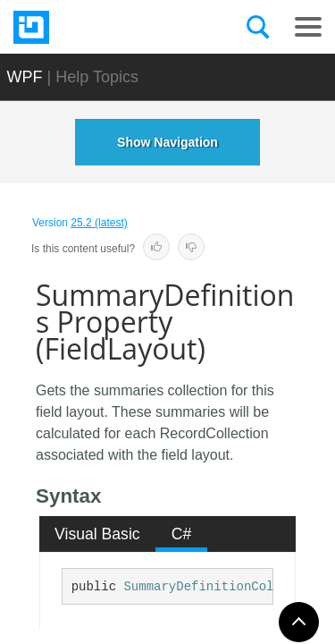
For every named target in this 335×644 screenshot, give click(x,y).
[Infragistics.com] (103, 27)
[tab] (98, 534)
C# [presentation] (182, 534)
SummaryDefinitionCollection (225, 587)
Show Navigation (167, 142)
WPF (25, 77)
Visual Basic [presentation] (97, 534)
